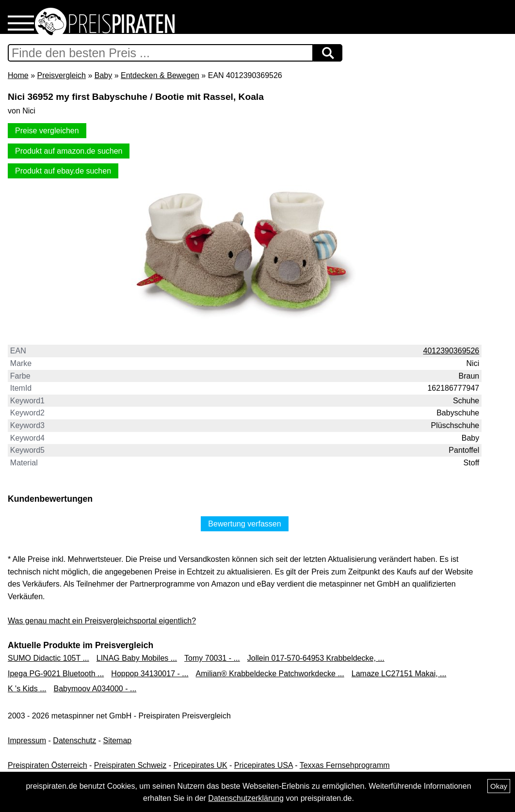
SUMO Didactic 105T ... (48, 658)
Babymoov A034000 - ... (95, 689)
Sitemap (118, 740)
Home (18, 75)
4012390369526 (451, 351)
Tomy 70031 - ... (212, 658)
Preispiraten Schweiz (130, 765)
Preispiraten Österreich (48, 765)
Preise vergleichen (47, 131)
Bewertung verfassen (244, 524)
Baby (103, 75)
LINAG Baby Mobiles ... (137, 658)
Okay (499, 786)
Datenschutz (74, 740)
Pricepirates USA (264, 765)
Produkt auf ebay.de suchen (63, 171)
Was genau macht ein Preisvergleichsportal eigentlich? (102, 621)
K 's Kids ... (27, 689)
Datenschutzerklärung (246, 798)
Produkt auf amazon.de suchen (69, 151)
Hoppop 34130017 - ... (150, 674)
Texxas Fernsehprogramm (345, 765)
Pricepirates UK (200, 765)
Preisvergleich (61, 75)
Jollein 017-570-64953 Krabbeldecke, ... (316, 658)
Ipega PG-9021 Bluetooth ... (56, 674)
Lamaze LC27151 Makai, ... (399, 674)
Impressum (27, 740)
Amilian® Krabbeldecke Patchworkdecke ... (270, 674)
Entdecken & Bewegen (160, 75)
